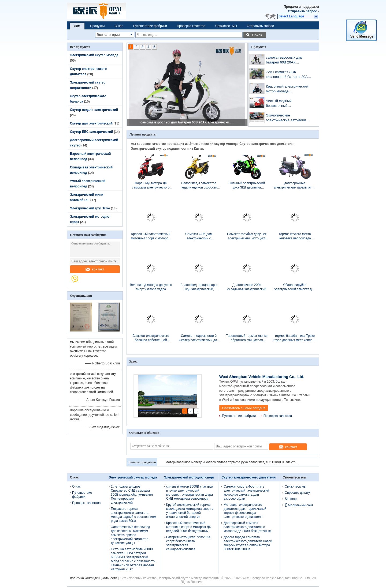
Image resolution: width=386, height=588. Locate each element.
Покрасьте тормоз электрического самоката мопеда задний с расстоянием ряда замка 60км (134, 515)
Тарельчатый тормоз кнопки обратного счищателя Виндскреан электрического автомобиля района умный (247, 338)
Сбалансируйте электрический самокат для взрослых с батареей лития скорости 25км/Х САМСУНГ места (295, 287)
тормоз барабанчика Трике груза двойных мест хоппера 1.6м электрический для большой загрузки (295, 338)
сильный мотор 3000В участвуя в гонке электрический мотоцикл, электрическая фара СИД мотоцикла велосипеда (190, 493)
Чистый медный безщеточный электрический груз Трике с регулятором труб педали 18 (288, 104)
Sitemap (291, 499)
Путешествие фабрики (150, 26)
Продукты (97, 26)
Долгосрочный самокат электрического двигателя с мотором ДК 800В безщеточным (247, 527)
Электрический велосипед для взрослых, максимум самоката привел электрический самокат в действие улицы (131, 535)
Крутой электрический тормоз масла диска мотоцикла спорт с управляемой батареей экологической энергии (190, 511)
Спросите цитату (297, 493)
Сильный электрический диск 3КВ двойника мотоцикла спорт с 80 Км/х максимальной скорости (247, 185)
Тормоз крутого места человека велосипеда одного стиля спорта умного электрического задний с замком (295, 236)
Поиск (257, 35)
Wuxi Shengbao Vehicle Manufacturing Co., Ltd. (262, 377)
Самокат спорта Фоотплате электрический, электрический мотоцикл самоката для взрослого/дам (246, 493)
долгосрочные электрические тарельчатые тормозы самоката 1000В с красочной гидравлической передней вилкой (295, 185)
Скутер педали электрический (94, 110)
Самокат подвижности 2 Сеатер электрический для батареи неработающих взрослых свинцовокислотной (199, 338)
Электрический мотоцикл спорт (189, 477)
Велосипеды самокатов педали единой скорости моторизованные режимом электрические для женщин (199, 185)
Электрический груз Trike (90, 208)
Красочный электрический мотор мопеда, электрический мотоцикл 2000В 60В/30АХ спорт (287, 89)
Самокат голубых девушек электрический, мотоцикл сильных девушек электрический (247, 236)
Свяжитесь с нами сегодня (244, 408)
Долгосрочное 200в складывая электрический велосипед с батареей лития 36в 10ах (247, 287)
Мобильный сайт (299, 505)
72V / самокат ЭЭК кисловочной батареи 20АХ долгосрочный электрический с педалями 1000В (288, 75)
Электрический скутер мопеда (94, 55)
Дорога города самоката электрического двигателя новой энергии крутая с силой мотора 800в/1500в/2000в (248, 543)
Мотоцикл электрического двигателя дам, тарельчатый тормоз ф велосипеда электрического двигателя (245, 511)
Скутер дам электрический (91, 123)
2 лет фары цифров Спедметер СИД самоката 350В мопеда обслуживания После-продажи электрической (132, 495)
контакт (95, 269)
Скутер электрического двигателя (248, 477)
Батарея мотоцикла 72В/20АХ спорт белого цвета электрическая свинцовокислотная (188, 543)
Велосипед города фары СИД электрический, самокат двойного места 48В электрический (199, 287)
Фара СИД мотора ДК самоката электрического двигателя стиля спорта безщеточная (151, 185)
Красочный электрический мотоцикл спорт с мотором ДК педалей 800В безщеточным (151, 236)
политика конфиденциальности (94, 578)
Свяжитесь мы (226, 26)
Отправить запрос (303, 11)
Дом (77, 26)
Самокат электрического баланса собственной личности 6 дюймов (151, 338)
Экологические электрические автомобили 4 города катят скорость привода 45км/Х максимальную (288, 118)
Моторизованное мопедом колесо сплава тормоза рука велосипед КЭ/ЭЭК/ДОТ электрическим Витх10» (232, 462)
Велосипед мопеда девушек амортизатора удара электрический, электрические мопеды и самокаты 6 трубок (151, 287)
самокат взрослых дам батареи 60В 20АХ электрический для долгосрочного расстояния (187, 122)
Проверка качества (191, 26)
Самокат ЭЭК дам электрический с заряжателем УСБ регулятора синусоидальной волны (199, 236)
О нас (119, 26)
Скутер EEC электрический (92, 132)
